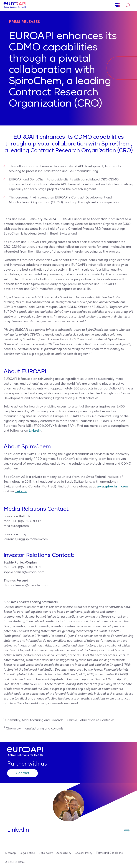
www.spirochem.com (112, 487)
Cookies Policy (84, 853)
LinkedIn (35, 431)
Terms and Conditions (109, 853)
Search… (128, 5)
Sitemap (11, 853)
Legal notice (27, 853)
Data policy (46, 853)
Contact (23, 773)
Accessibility (64, 853)
